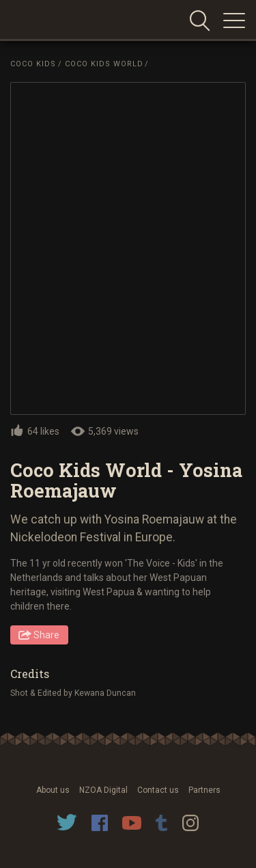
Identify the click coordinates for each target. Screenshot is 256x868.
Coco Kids (33, 64)
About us (53, 790)
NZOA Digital (103, 790)
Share (46, 635)
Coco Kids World (104, 64)
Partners (204, 790)
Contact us (158, 790)
